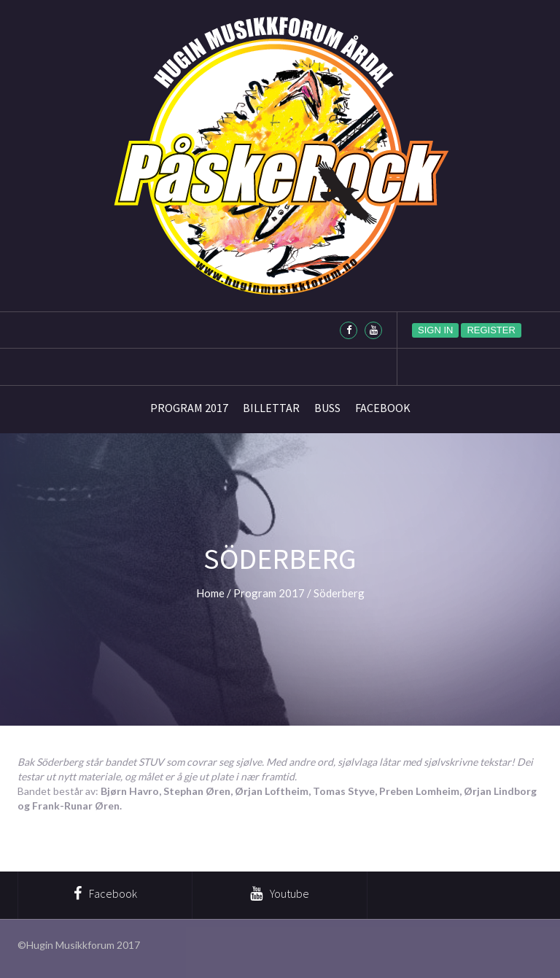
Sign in (435, 330)
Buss (327, 408)
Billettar (271, 408)
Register (491, 330)
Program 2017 (189, 408)
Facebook (383, 408)
